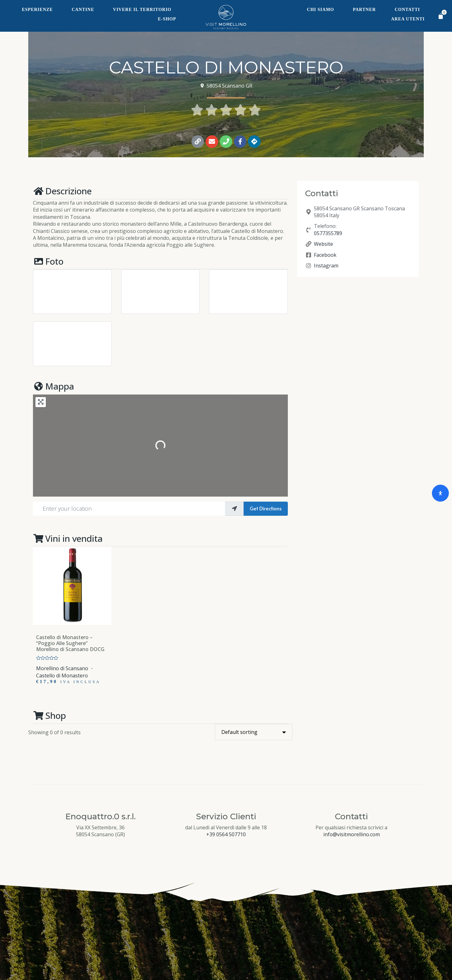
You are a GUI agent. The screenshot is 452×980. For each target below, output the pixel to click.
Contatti (407, 10)
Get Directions (266, 508)
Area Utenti (408, 19)
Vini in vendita (68, 538)
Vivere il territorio (142, 10)
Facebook (325, 255)
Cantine (83, 10)
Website (323, 244)
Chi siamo (320, 10)
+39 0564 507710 (226, 834)
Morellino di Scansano (62, 668)
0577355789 (328, 233)
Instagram (326, 266)
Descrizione (62, 191)
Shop (49, 715)
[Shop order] (254, 732)
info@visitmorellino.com (352, 834)
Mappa (54, 386)
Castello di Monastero (62, 676)
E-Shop (167, 19)
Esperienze (38, 10)
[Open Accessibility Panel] (440, 493)
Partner (364, 10)
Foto (48, 261)
